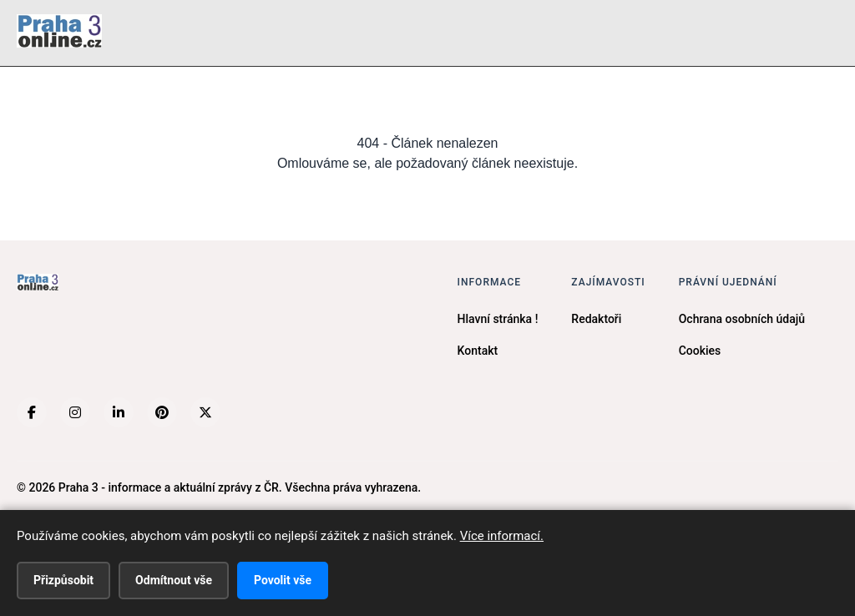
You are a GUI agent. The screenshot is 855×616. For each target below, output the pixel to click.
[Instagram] (75, 412)
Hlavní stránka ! (498, 319)
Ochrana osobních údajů (742, 319)
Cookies (700, 351)
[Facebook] (32, 412)
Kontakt (478, 351)
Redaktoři (596, 319)
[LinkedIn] (119, 412)
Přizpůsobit (63, 580)
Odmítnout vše (174, 580)
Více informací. (502, 536)
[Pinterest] (162, 412)
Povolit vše (283, 580)
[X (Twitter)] (205, 412)
